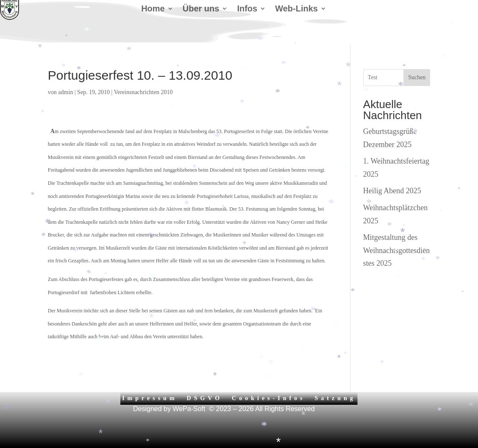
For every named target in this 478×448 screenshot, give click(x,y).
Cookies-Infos (268, 398)
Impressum (150, 398)
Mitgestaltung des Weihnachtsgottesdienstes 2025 (397, 250)
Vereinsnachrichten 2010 (143, 92)
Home (153, 9)
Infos (247, 9)
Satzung (335, 398)
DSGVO (205, 398)
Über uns (201, 9)
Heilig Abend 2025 (392, 191)
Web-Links (296, 9)
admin (65, 92)
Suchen (417, 77)
